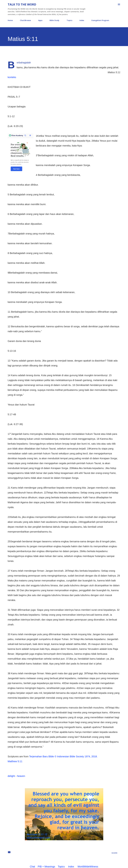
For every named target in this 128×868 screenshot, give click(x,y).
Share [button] (114, 853)
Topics (69, 20)
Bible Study (54, 20)
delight (11, 776)
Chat (32, 867)
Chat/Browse (25, 20)
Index (82, 20)
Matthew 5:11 (15, 761)
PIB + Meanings (46, 867)
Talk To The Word (22, 4)
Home (10, 20)
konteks (12, 77)
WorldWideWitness (88, 867)
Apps (40, 20)
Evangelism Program (100, 20)
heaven (21, 776)
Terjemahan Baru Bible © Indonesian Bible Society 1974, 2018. (63, 756)
